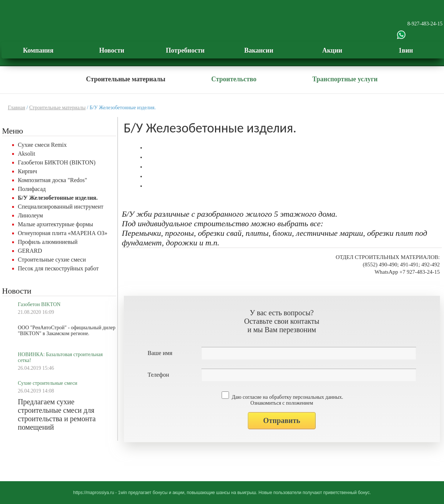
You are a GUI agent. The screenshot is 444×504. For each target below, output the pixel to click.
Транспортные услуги (345, 79)
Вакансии (259, 50)
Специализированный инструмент (61, 207)
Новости (112, 50)
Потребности (185, 50)
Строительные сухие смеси (52, 260)
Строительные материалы (126, 79)
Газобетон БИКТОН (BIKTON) (57, 162)
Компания (38, 50)
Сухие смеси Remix (42, 145)
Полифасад (32, 189)
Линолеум (31, 215)
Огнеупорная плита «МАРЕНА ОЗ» (63, 233)
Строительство (234, 79)
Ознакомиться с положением (282, 403)
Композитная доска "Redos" (53, 180)
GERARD (30, 251)
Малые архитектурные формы (56, 224)
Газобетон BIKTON (39, 304)
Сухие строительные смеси (48, 383)
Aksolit (27, 154)
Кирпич (28, 171)
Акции (332, 50)
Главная (17, 108)
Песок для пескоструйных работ (58, 268)
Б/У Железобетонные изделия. (58, 198)
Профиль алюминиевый (48, 242)
